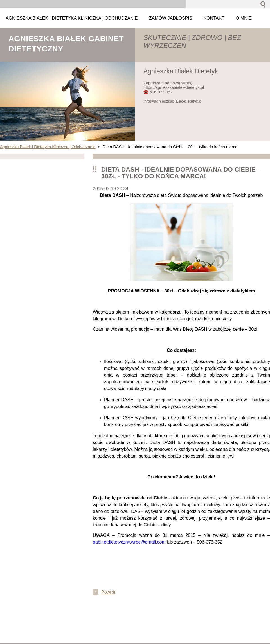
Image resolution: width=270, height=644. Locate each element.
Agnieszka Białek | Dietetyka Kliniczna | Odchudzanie (48, 147)
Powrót (108, 592)
